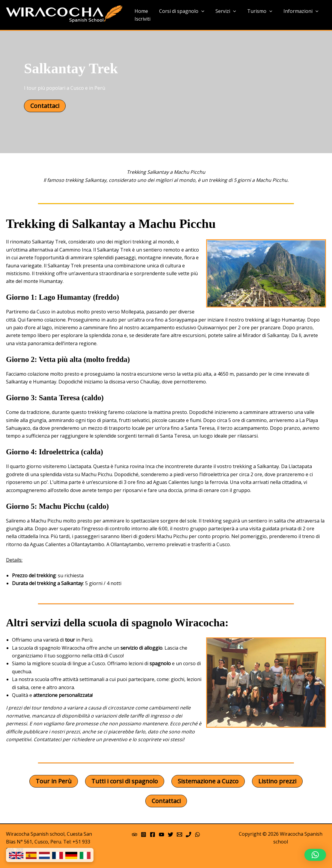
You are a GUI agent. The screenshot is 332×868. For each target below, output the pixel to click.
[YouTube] (162, 835)
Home (140, 11)
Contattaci (45, 106)
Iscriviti (142, 19)
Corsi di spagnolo (179, 11)
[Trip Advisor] (135, 835)
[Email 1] (179, 835)
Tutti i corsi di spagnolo (125, 781)
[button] (315, 855)
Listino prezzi (277, 781)
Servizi (222, 11)
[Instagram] (144, 835)
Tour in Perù (54, 781)
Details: (14, 560)
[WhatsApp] (197, 835)
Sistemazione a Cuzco (208, 781)
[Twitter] (170, 835)
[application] (199, 11)
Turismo (254, 11)
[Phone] (188, 835)
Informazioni (294, 11)
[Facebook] (153, 835)
